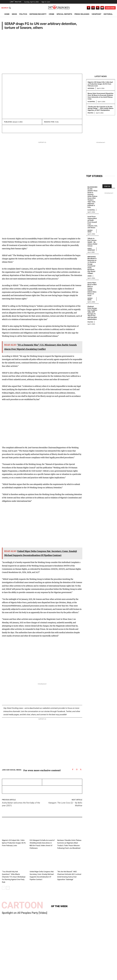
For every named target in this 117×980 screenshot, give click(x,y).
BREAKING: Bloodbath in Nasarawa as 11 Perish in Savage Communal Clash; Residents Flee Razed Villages (92, 262)
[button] (6, 8)
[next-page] (8, 888)
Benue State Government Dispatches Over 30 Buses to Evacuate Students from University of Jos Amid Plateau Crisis (100, 96)
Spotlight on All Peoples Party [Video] (25, 913)
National (109, 27)
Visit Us (107, 186)
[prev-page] (4, 888)
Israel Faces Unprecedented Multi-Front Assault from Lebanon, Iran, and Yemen (92, 221)
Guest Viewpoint (91, 247)
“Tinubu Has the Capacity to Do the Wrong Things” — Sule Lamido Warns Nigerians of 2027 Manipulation (100, 108)
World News (90, 229)
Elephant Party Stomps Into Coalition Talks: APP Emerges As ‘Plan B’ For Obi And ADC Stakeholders (92, 308)
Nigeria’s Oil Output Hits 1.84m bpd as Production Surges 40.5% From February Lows (100, 84)
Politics (91, 113)
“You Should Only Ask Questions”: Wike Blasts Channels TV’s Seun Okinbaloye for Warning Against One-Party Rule (14, 877)
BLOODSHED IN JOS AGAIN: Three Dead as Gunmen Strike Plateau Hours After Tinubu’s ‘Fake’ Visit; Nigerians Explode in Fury (92, 197)
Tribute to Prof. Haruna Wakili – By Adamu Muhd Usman (92, 240)
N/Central (91, 102)
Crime (32, 837)
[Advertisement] (58, 49)
